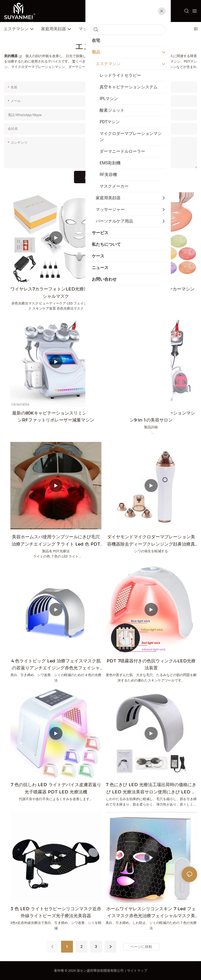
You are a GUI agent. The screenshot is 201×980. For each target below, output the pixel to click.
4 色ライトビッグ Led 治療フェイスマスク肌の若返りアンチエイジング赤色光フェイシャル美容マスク (56, 665)
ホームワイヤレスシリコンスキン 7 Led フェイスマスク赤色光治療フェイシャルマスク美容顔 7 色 (151, 913)
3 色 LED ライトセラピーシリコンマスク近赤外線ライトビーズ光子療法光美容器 (56, 912)
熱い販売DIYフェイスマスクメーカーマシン (151, 289)
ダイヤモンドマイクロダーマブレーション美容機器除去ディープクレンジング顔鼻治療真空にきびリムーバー (151, 541)
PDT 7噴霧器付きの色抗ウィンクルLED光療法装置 (151, 664)
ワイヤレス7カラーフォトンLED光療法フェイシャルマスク (56, 292)
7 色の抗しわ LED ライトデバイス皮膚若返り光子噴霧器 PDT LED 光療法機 (56, 788)
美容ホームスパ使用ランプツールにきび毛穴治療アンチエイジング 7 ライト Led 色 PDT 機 (56, 541)
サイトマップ (137, 971)
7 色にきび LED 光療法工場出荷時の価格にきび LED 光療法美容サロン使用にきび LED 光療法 (151, 789)
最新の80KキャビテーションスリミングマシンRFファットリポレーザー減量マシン (56, 416)
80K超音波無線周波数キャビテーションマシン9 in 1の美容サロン (151, 416)
